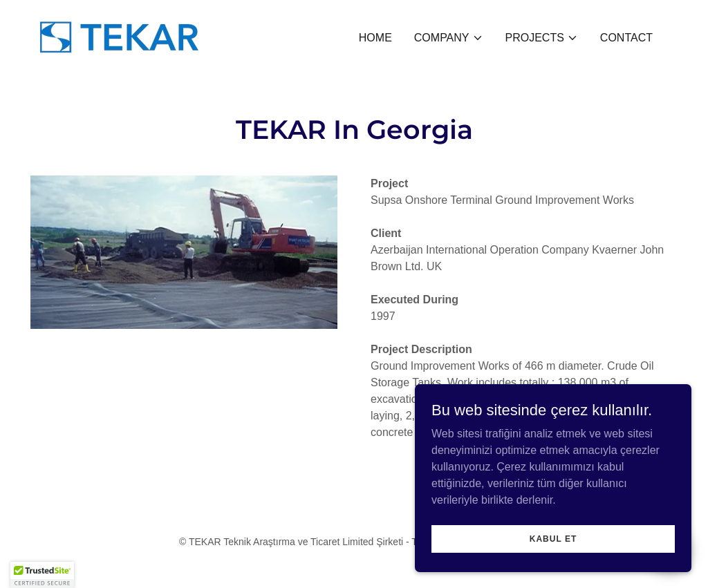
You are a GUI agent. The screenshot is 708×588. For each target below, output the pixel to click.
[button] (449, 38)
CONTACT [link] (626, 38)
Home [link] (375, 38)
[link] (119, 36)
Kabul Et (553, 538)
